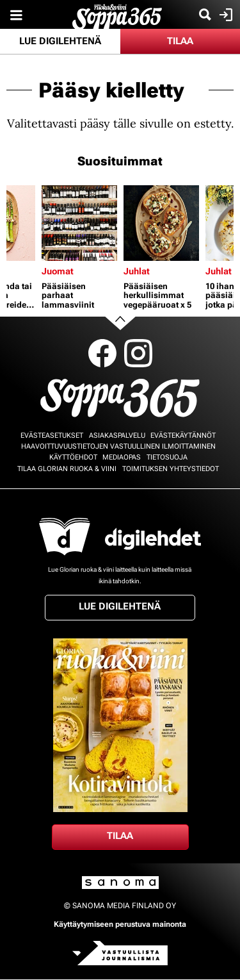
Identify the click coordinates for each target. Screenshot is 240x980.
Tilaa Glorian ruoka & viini (67, 469)
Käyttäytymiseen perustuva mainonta (120, 924)
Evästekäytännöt (183, 436)
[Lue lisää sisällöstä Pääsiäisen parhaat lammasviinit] (79, 223)
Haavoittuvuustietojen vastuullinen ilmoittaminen (118, 446)
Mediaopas (122, 457)
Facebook (102, 353)
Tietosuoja (167, 457)
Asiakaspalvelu (117, 436)
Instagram (138, 353)
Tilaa (180, 41)
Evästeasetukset (52, 436)
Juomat (58, 271)
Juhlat (137, 271)
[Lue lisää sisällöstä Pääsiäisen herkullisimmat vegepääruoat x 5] (161, 223)
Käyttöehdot (73, 457)
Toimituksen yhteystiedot (171, 469)
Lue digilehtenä (60, 41)
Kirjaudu (224, 15)
